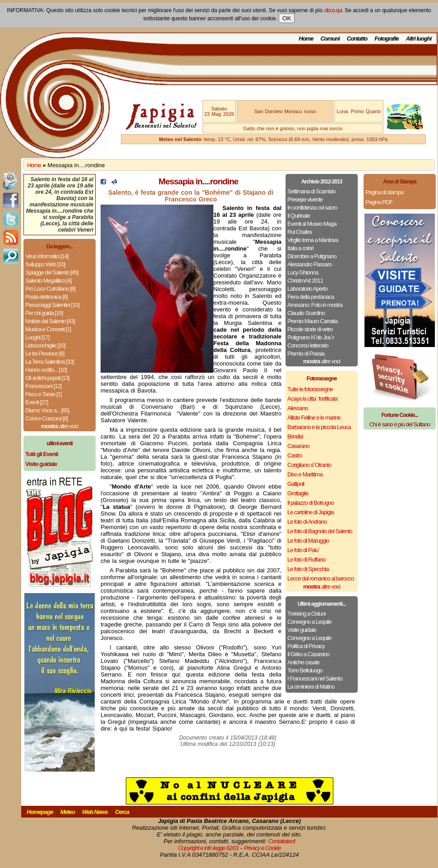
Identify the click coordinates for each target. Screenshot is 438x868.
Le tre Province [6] (45, 354)
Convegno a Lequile (309, 622)
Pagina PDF (379, 202)
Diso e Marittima (305, 474)
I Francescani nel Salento (315, 678)
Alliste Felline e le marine (314, 418)
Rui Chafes (300, 232)
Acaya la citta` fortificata (312, 399)
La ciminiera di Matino (311, 687)
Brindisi (295, 436)
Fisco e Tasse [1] (43, 394)
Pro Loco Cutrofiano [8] (50, 289)
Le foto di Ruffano (306, 560)
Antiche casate (303, 662)
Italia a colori (300, 248)
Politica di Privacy (306, 646)
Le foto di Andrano (307, 522)
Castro (295, 455)
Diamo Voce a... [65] (47, 410)
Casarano (298, 446)
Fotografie (387, 39)
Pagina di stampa (384, 192)
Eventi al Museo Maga (312, 224)
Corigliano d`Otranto (309, 465)
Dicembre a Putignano (312, 256)
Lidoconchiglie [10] (45, 345)
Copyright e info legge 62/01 (209, 848)
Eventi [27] (37, 402)
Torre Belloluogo (305, 670)
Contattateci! (281, 841)
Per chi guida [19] (44, 313)
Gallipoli (296, 484)
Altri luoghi (419, 39)
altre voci (60, 426)
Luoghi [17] (37, 337)
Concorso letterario (308, 345)
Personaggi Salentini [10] (52, 305)
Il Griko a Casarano (308, 654)
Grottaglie (298, 493)
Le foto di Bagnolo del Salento (320, 531)
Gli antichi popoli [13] (47, 378)
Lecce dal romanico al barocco (320, 578)
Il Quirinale (299, 216)
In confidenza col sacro (312, 208)
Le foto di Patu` (304, 550)
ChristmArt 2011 (305, 281)
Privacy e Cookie (263, 848)
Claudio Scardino (306, 313)
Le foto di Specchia (308, 569)
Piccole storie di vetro (310, 329)
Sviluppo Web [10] (45, 264)
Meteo (67, 812)
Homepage (40, 812)
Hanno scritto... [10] (46, 370)
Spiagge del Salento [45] (52, 272)
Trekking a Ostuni (306, 614)
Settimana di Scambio (311, 191)
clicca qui (333, 10)
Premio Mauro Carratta (312, 321)
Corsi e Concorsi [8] (46, 418)
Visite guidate (302, 630)
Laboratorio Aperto (307, 289)
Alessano (297, 408)
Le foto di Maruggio (308, 541)
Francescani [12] (43, 386)
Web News (95, 812)
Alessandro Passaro (309, 264)
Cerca (122, 812)
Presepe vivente (305, 199)
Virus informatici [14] (47, 256)
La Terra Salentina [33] (50, 362)
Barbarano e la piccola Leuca (319, 427)
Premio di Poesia (306, 354)
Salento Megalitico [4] (48, 281)
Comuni (330, 39)
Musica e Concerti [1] (48, 329)
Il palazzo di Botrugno (311, 503)
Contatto (357, 39)
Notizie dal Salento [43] (50, 321)
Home (306, 39)
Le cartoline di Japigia (311, 512)
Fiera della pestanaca (311, 297)
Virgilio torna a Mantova (313, 240)
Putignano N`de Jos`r (311, 337)
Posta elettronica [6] (46, 297)
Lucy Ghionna (303, 272)
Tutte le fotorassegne (310, 389)
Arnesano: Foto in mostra (315, 305)
